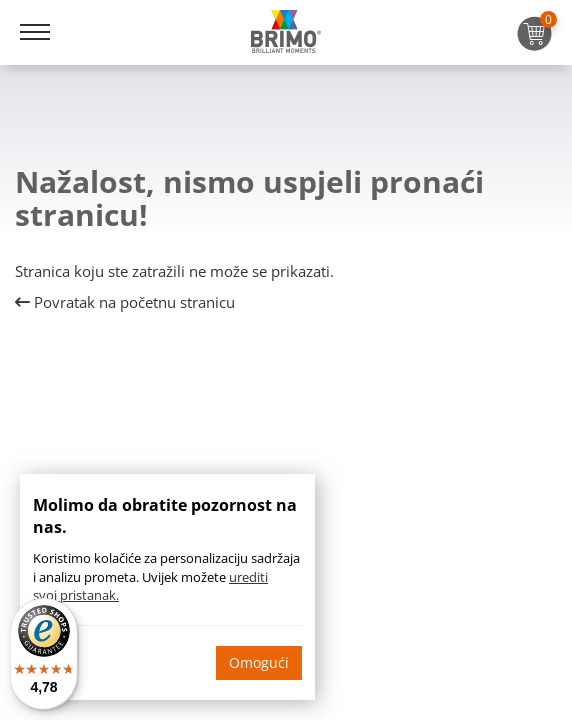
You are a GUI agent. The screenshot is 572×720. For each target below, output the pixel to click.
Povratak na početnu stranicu (125, 302)
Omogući (259, 662)
